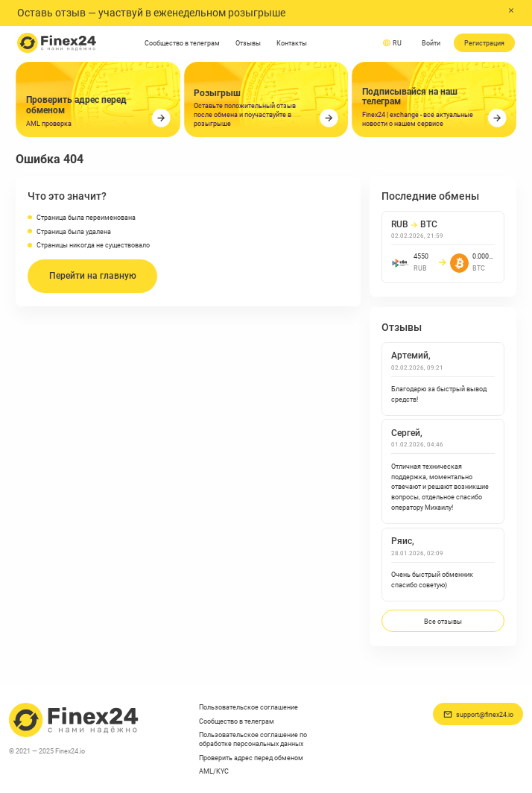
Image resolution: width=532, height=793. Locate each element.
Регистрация (484, 43)
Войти (431, 43)
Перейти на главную (93, 276)
